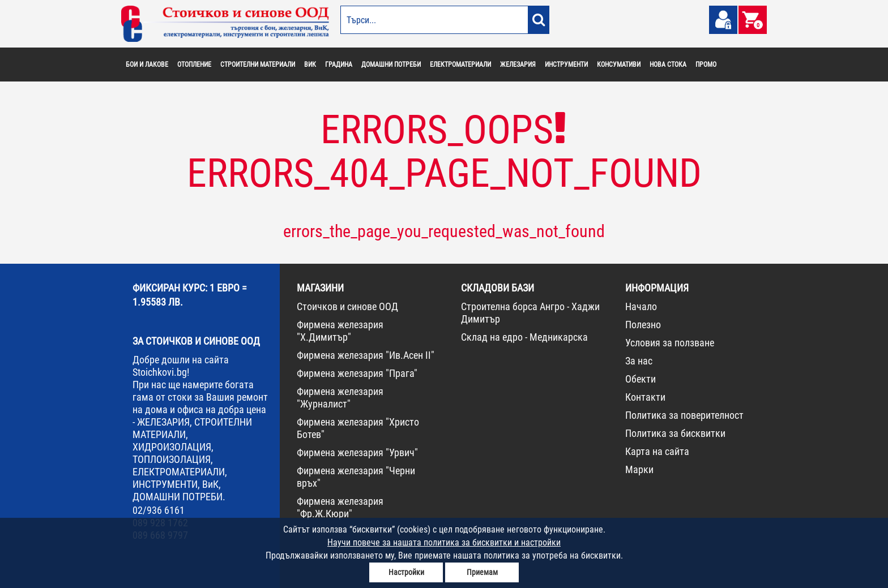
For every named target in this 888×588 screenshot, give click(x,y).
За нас (639, 361)
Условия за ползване (670, 343)
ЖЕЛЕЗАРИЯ (518, 65)
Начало (641, 306)
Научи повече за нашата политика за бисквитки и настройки (444, 542)
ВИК (310, 65)
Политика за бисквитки (675, 433)
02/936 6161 (159, 510)
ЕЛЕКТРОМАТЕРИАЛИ (460, 65)
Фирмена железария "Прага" (357, 373)
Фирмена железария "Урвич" (357, 452)
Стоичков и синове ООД (347, 306)
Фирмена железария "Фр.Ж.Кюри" (340, 507)
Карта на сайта (657, 451)
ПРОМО (706, 65)
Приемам (482, 572)
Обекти (641, 379)
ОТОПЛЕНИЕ (194, 65)
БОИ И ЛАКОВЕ (147, 65)
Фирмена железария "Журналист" (340, 398)
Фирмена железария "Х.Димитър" (340, 331)
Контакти (645, 397)
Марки (639, 469)
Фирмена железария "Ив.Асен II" (366, 355)
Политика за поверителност (684, 415)
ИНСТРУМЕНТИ (566, 65)
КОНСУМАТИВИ (619, 65)
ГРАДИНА (339, 65)
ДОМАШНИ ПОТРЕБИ (391, 65)
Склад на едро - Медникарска (524, 337)
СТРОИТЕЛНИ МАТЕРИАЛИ (258, 65)
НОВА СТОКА (668, 65)
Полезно (643, 325)
